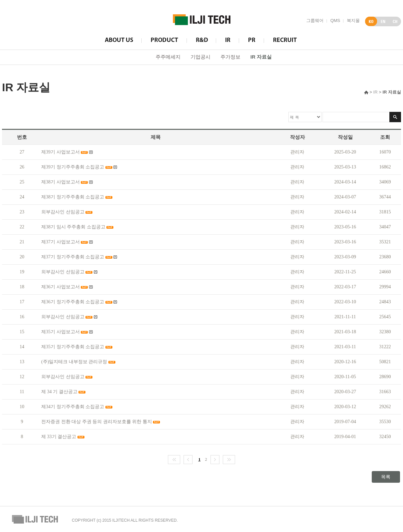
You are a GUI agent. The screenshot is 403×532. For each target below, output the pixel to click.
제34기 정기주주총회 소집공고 (73, 407)
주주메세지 (168, 57)
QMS (335, 21)
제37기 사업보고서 (61, 242)
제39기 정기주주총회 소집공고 (73, 167)
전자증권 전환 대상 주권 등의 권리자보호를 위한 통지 (97, 422)
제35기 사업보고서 (61, 332)
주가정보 (230, 57)
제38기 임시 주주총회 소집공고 (73, 227)
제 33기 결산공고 (59, 437)
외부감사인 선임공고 (63, 212)
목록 (386, 477)
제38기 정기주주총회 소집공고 (73, 197)
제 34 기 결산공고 (59, 392)
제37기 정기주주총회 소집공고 (73, 257)
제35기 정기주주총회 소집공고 (73, 347)
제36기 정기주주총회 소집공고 (73, 302)
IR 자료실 (261, 57)
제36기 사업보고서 (61, 287)
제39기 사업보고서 (61, 152)
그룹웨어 (315, 21)
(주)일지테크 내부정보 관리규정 (74, 362)
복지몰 (353, 21)
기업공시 (201, 57)
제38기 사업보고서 (61, 182)
